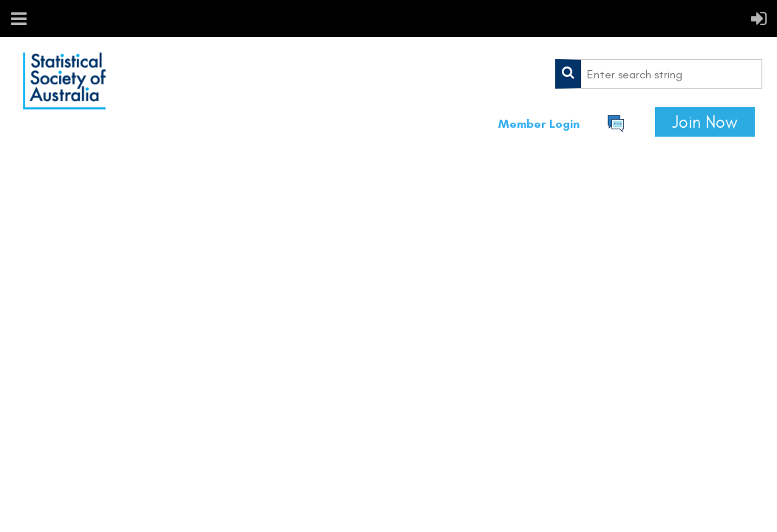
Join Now (705, 122)
